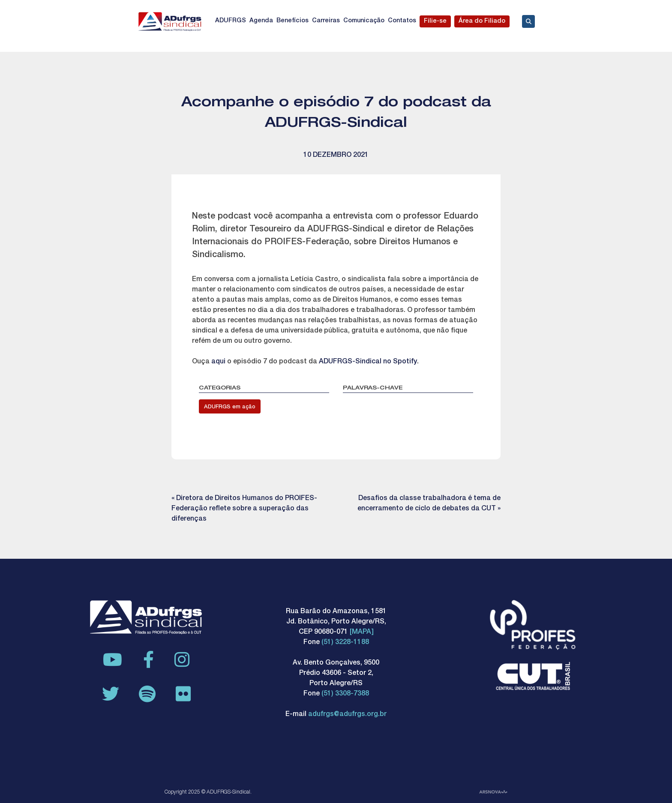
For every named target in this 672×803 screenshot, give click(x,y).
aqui (219, 362)
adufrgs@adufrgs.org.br (347, 715)
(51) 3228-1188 (345, 643)
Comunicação (364, 21)
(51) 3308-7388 (345, 694)
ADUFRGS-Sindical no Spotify (368, 362)
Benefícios (292, 21)
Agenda (261, 21)
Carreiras (326, 21)
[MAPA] (362, 632)
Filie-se (435, 21)
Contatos (402, 21)
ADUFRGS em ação (230, 407)
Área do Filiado (482, 21)
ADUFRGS (231, 21)
